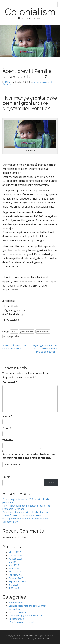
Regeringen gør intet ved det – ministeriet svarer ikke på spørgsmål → (45, 349)
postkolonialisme (41, 82)
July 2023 (13, 585)
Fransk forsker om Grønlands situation (22, 515)
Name (7, 416)
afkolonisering (16, 603)
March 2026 (15, 552)
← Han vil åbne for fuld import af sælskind (14, 347)
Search (6, 477)
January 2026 (15, 556)
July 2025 (13, 562)
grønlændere (27, 331)
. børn (14, 331)
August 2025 (15, 559)
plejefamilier (43, 331)
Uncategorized (16, 619)
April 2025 (14, 568)
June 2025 (14, 565)
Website (8, 440)
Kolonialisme (15, 609)
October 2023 (16, 578)
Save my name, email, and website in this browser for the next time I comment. (29, 456)
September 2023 (17, 581)
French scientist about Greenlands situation (25, 512)
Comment (10, 382)
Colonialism (30, 12)
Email (7, 428)
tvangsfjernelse (11, 336)
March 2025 (15, 572)
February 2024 (16, 575)
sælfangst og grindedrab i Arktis (25, 616)
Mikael (8, 82)
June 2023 (14, 588)
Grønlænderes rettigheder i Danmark (28, 606)
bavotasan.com (42, 639)
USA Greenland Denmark (21, 622)
